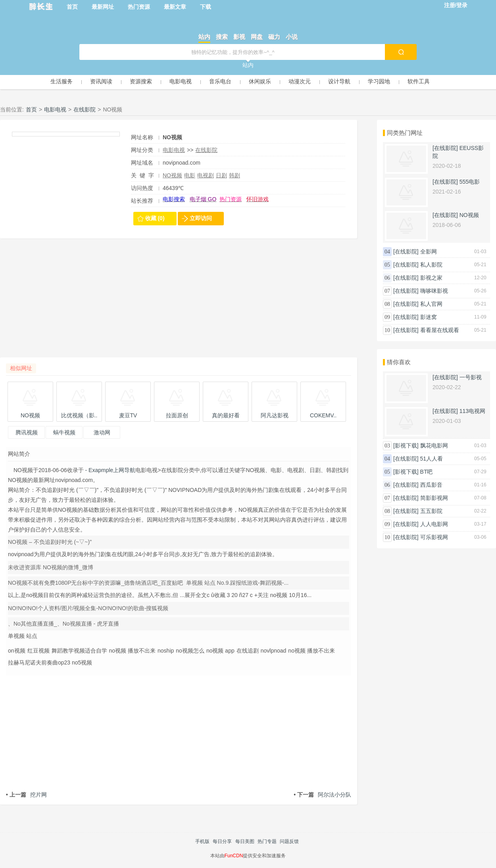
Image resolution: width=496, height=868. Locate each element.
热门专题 (267, 841)
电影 (190, 175)
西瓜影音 (431, 485)
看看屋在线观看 (440, 330)
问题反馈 (289, 841)
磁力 (274, 37)
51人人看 (432, 459)
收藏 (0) (155, 218)
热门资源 (139, 7)
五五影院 (431, 511)
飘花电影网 (434, 446)
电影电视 (181, 81)
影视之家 (431, 278)
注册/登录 (456, 5)
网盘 (257, 37)
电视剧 (206, 175)
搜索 (222, 37)
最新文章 (175, 7)
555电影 (470, 182)
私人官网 (431, 304)
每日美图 (245, 841)
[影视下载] (406, 446)
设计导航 (339, 81)
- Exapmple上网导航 (110, 470)
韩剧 (235, 175)
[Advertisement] (179, 302)
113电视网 (472, 411)
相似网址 (21, 368)
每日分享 (222, 841)
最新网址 (103, 7)
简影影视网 (434, 498)
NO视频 (172, 175)
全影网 (429, 252)
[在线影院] (445, 148)
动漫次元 (300, 81)
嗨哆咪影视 (434, 291)
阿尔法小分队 (322, 795)
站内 (204, 37)
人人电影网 (434, 524)
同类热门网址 (405, 133)
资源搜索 (141, 81)
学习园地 (379, 81)
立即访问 (201, 218)
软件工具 (419, 81)
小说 (292, 37)
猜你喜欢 (399, 362)
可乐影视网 (434, 537)
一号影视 (471, 377)
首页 (72, 7)
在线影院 (85, 109)
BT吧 (427, 472)
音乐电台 (220, 81)
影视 (239, 37)
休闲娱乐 (260, 81)
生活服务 (62, 81)
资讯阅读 (101, 81)
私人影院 (431, 265)
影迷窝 (429, 317)
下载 (206, 7)
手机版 (202, 841)
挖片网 (26, 795)
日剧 (221, 175)
